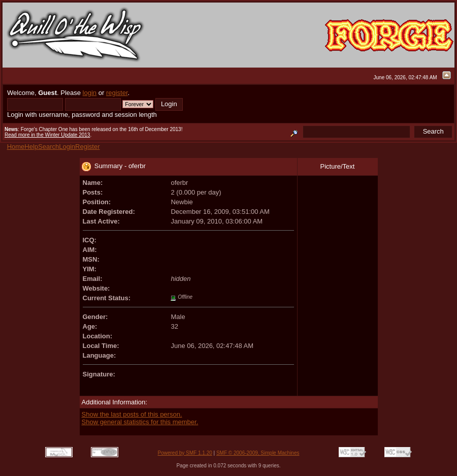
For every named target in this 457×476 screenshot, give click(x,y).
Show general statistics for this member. (140, 422)
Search (48, 147)
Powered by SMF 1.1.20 (185, 453)
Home (16, 147)
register (117, 93)
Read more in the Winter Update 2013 (47, 135)
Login (67, 147)
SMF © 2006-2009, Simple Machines (258, 453)
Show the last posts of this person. (132, 414)
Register (87, 147)
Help (31, 147)
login (90, 93)
